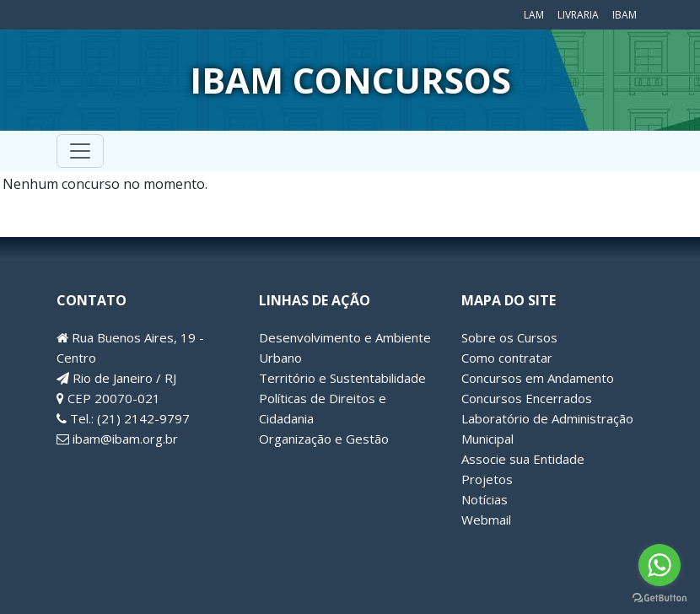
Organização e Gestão (324, 439)
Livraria (578, 15)
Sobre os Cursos (509, 337)
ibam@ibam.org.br (117, 439)
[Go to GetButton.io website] (660, 597)
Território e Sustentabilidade (342, 378)
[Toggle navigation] (80, 151)
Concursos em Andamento (538, 378)
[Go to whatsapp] (660, 565)
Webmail (486, 520)
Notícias (485, 499)
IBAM (625, 15)
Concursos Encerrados (527, 398)
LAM (534, 15)
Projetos (487, 479)
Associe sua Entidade (523, 459)
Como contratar (507, 358)
